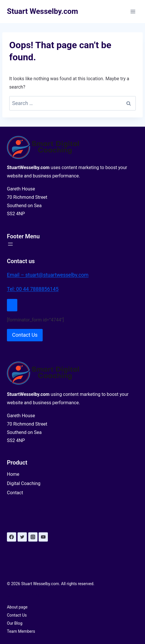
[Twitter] (22, 537)
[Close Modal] (12, 305)
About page (17, 607)
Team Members (21, 631)
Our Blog (15, 623)
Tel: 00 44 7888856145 (33, 289)
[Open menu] (133, 11)
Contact (15, 493)
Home (13, 474)
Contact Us (17, 615)
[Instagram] (33, 537)
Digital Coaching (24, 483)
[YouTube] (43, 537)
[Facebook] (12, 537)
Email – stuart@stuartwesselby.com (48, 275)
